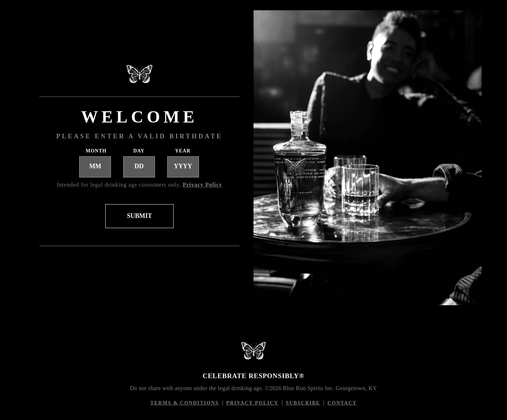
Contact (342, 403)
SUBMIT (139, 216)
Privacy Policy (254, 403)
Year (183, 151)
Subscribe (303, 403)
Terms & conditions (187, 403)
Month (95, 151)
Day (139, 151)
